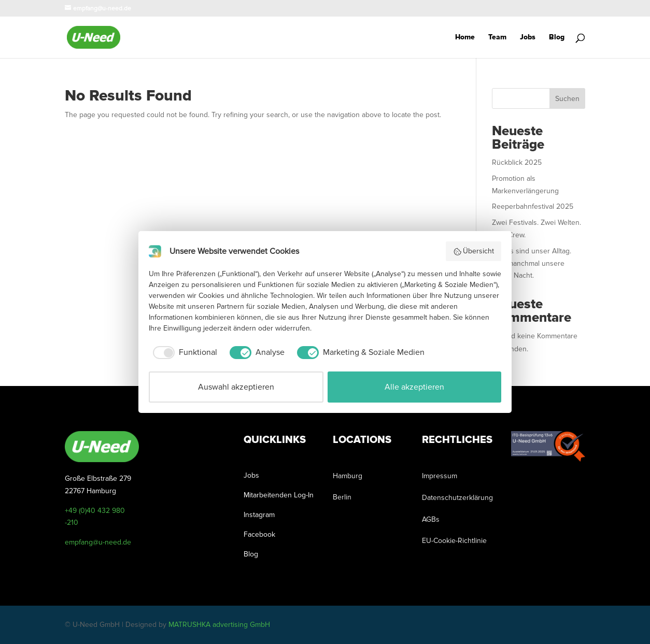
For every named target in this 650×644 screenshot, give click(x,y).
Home (465, 38)
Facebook (259, 534)
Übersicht (474, 251)
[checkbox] (183, 352)
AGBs (431, 519)
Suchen (567, 99)
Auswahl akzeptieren (236, 387)
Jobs (528, 38)
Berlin (342, 497)
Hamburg (348, 476)
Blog (557, 38)
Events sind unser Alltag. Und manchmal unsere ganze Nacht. (532, 263)
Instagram (259, 515)
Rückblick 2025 (517, 162)
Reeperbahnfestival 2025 (533, 206)
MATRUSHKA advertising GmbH (219, 625)
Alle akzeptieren (414, 387)
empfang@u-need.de (98, 542)
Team (497, 38)
